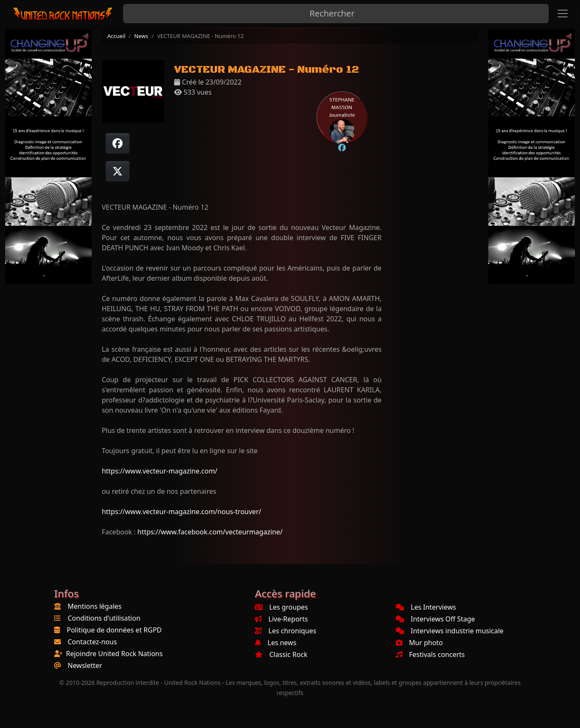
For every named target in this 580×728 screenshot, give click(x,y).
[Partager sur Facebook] (118, 143)
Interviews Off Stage (435, 619)
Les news (276, 643)
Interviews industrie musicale (450, 631)
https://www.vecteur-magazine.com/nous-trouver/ (182, 512)
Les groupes (281, 607)
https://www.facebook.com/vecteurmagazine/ (210, 532)
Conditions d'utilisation (104, 618)
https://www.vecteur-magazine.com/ (160, 471)
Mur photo (419, 643)
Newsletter (85, 665)
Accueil (116, 36)
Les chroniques (286, 631)
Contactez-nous (92, 642)
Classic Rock (281, 654)
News (141, 36)
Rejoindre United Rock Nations (114, 654)
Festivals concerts (430, 654)
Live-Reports (281, 619)
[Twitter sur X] (118, 171)
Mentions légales (95, 606)
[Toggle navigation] (563, 14)
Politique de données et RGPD (114, 630)
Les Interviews (426, 607)
